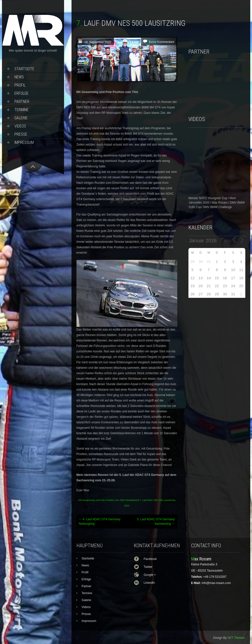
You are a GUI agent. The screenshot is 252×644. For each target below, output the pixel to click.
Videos (20, 126)
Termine (21, 110)
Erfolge (21, 93)
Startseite (24, 69)
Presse (21, 134)
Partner (22, 102)
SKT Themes (236, 638)
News (19, 77)
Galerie (21, 118)
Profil (20, 85)
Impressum (24, 142)
